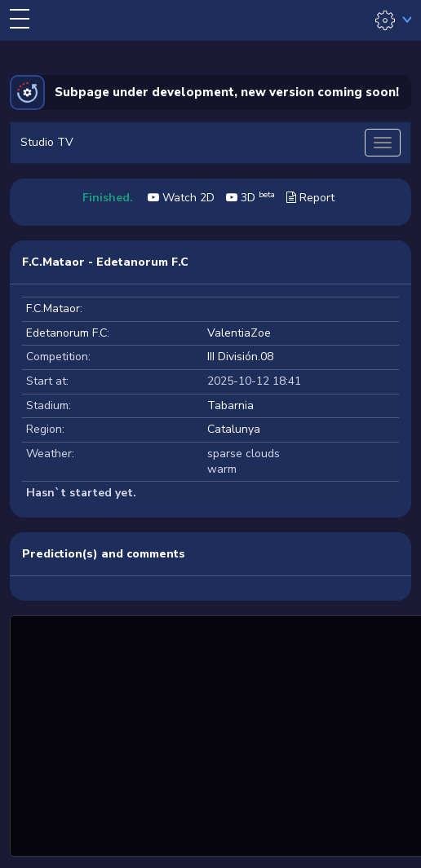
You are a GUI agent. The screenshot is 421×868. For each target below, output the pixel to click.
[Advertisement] (217, 734)
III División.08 (240, 357)
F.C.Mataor (53, 308)
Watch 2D (181, 198)
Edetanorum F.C (66, 333)
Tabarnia (230, 405)
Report (310, 198)
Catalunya (234, 429)
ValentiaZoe (239, 333)
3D (250, 198)
